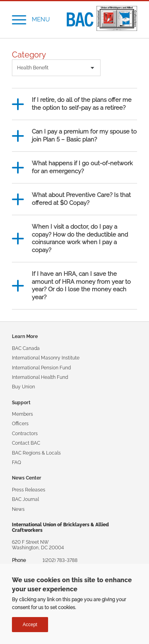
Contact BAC (26, 443)
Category (29, 55)
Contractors (25, 434)
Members (22, 414)
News (18, 509)
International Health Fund (40, 377)
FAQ (16, 462)
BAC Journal (25, 499)
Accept (30, 625)
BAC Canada (26, 348)
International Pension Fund (41, 368)
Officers (20, 424)
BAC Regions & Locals (36, 453)
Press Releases (29, 490)
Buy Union (23, 387)
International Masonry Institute (46, 358)
